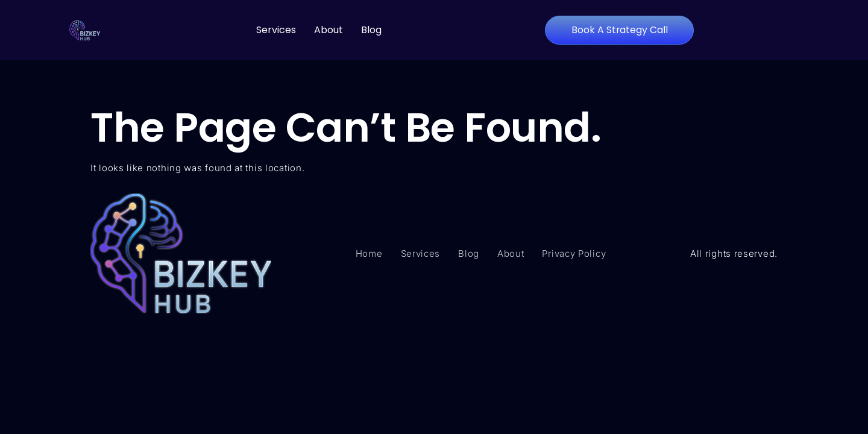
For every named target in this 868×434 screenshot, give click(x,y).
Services (276, 30)
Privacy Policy (574, 253)
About (329, 30)
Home (369, 253)
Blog (371, 30)
